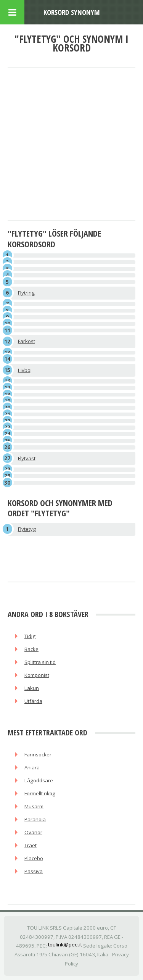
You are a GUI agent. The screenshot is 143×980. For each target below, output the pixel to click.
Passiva (34, 871)
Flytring (26, 293)
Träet (31, 845)
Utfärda (33, 701)
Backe (31, 649)
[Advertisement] (71, 144)
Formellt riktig (40, 793)
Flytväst (27, 458)
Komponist (37, 675)
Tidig (30, 636)
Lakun (32, 688)
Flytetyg (27, 529)
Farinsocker (38, 754)
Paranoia (35, 819)
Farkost (27, 341)
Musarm (34, 806)
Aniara (32, 767)
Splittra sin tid (40, 662)
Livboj (25, 370)
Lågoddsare (39, 780)
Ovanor (33, 832)
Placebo (34, 858)
